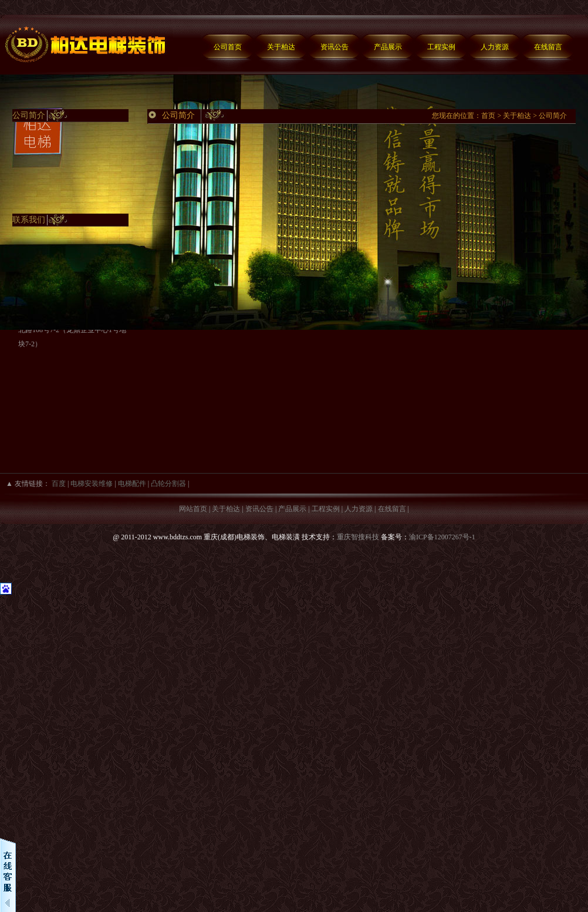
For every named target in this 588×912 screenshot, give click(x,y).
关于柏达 (281, 47)
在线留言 (548, 47)
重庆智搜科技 (358, 537)
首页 (488, 116)
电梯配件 (132, 484)
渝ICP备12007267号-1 (442, 537)
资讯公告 (334, 47)
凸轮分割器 (168, 484)
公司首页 (228, 47)
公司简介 (553, 116)
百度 (59, 484)
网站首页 (193, 509)
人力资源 (495, 47)
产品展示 (388, 47)
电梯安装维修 (92, 484)
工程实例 (441, 47)
